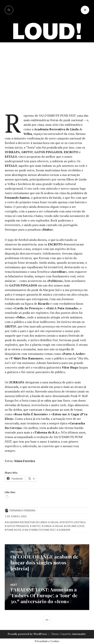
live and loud (75, 526)
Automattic (79, 634)
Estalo (81, 522)
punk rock (14, 530)
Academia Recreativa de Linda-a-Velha (32, 522)
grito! (36, 526)
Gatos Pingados (18, 526)
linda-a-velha (53, 526)
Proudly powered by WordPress (27, 634)
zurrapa (64, 530)
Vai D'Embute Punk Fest (40, 530)
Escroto (67, 522)
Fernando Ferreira (22, 510)
